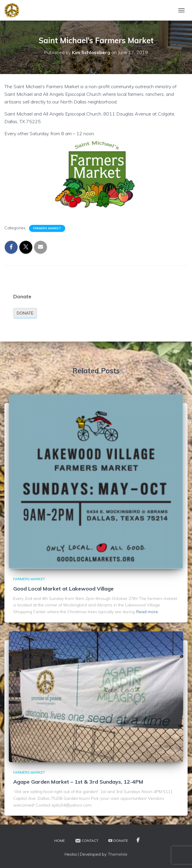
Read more (147, 612)
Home (60, 841)
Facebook (138, 840)
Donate (25, 313)
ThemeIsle (118, 854)
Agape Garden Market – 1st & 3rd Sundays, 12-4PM (78, 782)
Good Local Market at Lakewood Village (63, 589)
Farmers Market (47, 228)
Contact (87, 841)
